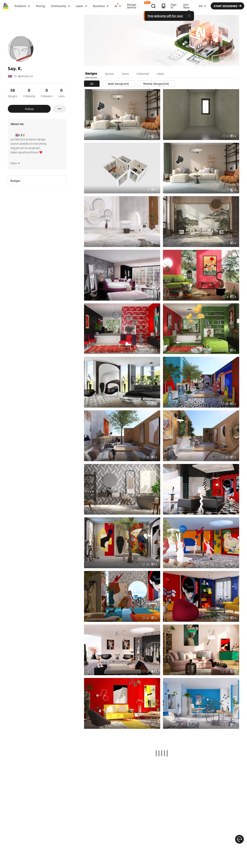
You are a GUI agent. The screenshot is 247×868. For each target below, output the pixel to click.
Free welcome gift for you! (165, 16)
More (15, 163)
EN (203, 6)
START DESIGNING (227, 6)
